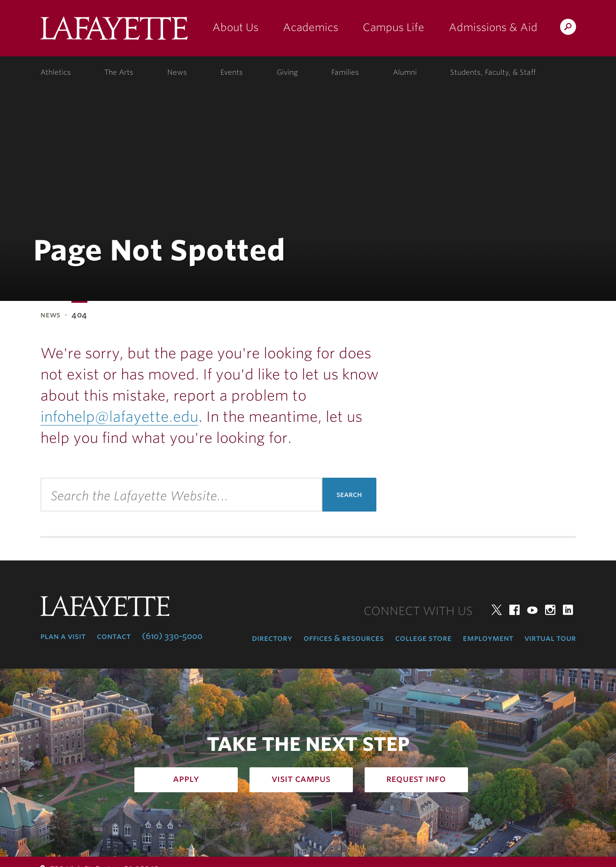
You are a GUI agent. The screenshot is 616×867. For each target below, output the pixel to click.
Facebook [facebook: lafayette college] (515, 610)
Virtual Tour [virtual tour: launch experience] (550, 638)
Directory (272, 638)
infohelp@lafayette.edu (119, 417)
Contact (114, 636)
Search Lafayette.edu (568, 28)
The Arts (119, 72)
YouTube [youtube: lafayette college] (532, 610)
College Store (423, 638)
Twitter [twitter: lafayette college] (497, 610)
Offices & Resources (344, 638)
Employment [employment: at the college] (488, 638)
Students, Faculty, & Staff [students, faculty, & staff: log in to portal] (493, 72)
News (51, 315)
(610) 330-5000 (172, 636)
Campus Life (394, 27)
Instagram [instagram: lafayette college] (550, 610)
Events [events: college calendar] (232, 72)
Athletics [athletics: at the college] (56, 72)
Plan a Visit (63, 636)
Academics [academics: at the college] (311, 27)
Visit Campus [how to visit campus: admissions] (301, 779)
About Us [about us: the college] (235, 27)
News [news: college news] (177, 72)
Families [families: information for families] (345, 72)
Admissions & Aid (493, 27)
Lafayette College (114, 32)
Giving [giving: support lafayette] (287, 72)
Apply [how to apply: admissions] (186, 779)
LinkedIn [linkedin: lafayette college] (568, 610)
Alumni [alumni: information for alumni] (405, 72)
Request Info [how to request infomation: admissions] (416, 779)
